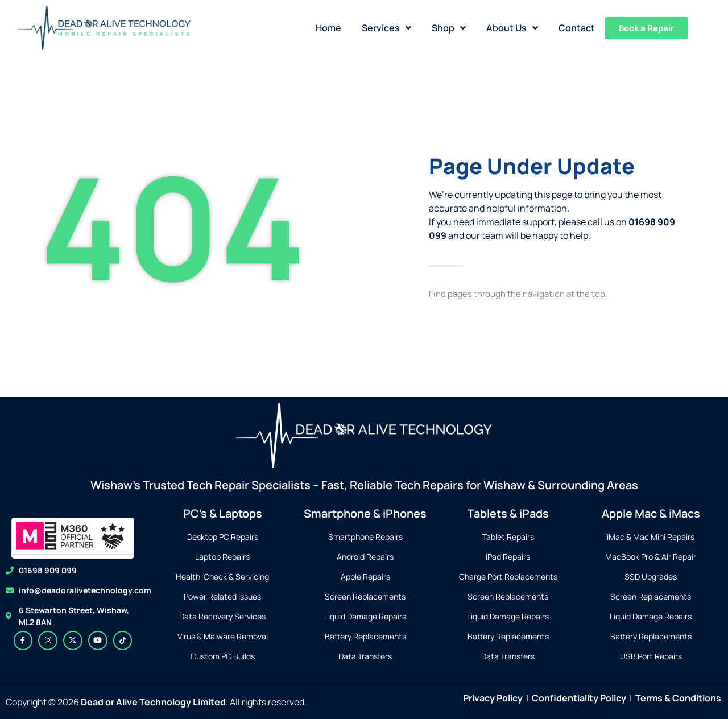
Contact (577, 28)
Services (386, 28)
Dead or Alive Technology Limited (153, 702)
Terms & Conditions (678, 698)
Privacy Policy (493, 698)
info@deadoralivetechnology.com (85, 590)
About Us (512, 28)
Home (328, 28)
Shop (449, 28)
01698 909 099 (48, 570)
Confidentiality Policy (579, 698)
